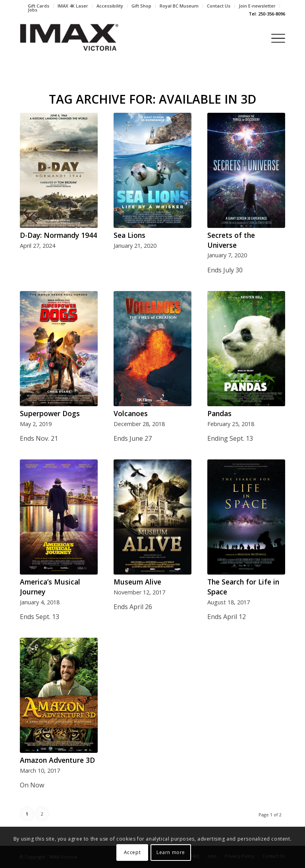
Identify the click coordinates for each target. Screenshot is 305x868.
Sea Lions (129, 235)
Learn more (171, 852)
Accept (132, 852)
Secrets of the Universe (231, 240)
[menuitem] (39, 6)
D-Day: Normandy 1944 (58, 235)
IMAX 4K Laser (73, 6)
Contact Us (219, 6)
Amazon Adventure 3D (57, 760)
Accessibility (110, 6)
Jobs (33, 10)
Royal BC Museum (179, 6)
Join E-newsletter (257, 6)
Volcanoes (131, 413)
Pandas (219, 413)
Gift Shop (141, 6)
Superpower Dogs (50, 413)
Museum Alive (137, 582)
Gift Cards (39, 6)
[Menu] (274, 38)
